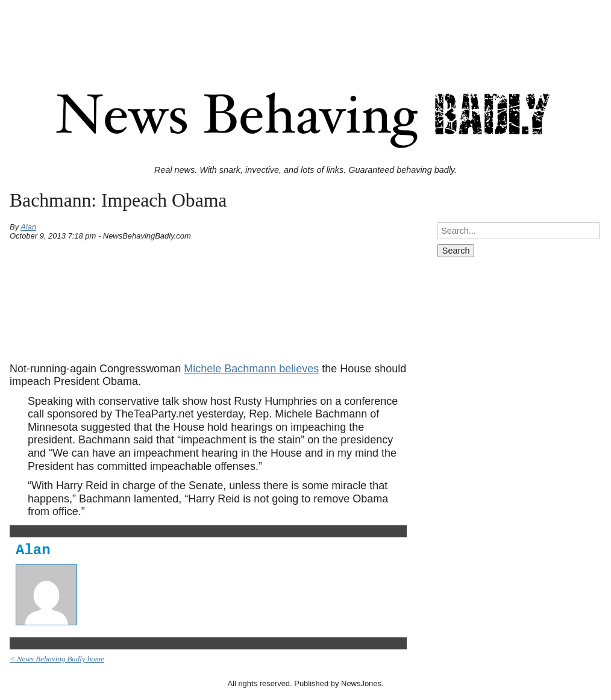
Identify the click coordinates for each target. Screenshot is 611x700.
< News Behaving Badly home (57, 659)
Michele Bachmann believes (251, 369)
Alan (28, 227)
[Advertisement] (305, 32)
